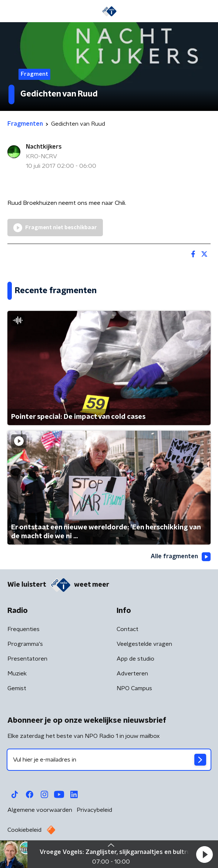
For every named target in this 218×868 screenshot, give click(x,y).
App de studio (135, 659)
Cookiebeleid (24, 830)
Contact (128, 629)
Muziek (17, 674)
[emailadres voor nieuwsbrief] (109, 760)
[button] (204, 854)
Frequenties (24, 629)
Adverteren (132, 674)
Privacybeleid (94, 810)
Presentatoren (27, 659)
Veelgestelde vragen (144, 644)
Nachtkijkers (44, 147)
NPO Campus (134, 688)
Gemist (17, 688)
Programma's (25, 644)
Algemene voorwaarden (40, 810)
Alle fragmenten (181, 557)
